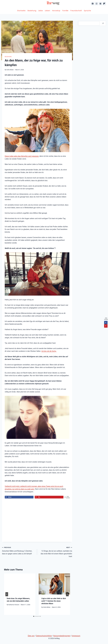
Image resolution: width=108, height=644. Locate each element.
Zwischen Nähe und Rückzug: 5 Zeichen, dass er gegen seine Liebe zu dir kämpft (19, 550)
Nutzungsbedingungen (62, 636)
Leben (47, 11)
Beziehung (32, 11)
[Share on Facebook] (19, 497)
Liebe (41, 11)
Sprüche (87, 11)
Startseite (21, 11)
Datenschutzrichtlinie (44, 636)
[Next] (67, 594)
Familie (65, 11)
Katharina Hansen (14, 605)
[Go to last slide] (7, 594)
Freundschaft (76, 11)
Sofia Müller (10, 70)
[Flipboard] (104, 4)
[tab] (34, 616)
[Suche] (103, 23)
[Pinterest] (100, 4)
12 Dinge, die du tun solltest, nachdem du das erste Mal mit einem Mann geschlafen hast (55, 552)
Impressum (76, 636)
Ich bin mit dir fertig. (49, 351)
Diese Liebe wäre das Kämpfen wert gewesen (22, 156)
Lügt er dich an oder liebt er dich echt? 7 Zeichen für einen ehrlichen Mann (54, 601)
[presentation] (20, 584)
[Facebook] (93, 4)
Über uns (31, 636)
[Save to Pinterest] (49, 497)
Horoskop (56, 11)
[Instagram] (97, 4)
